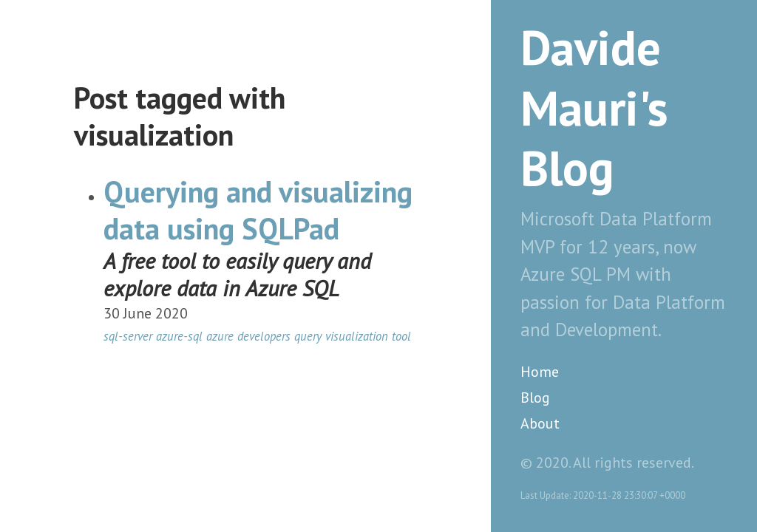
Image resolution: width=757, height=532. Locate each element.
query (308, 336)
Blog (535, 398)
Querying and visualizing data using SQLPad (258, 210)
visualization (357, 336)
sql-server (128, 336)
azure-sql (179, 336)
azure (220, 336)
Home (540, 372)
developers (264, 336)
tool (401, 336)
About (540, 423)
